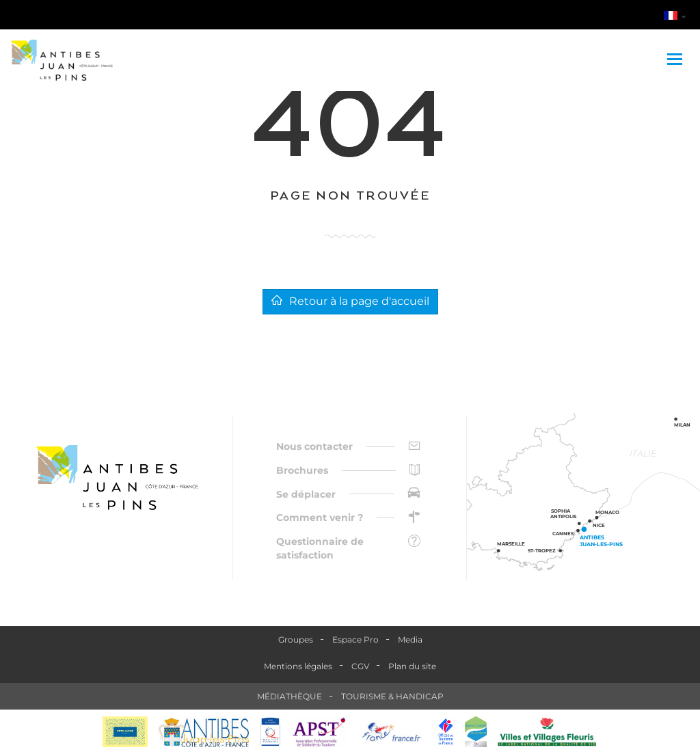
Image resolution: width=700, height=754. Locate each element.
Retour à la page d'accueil (350, 301)
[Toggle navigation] (676, 60)
